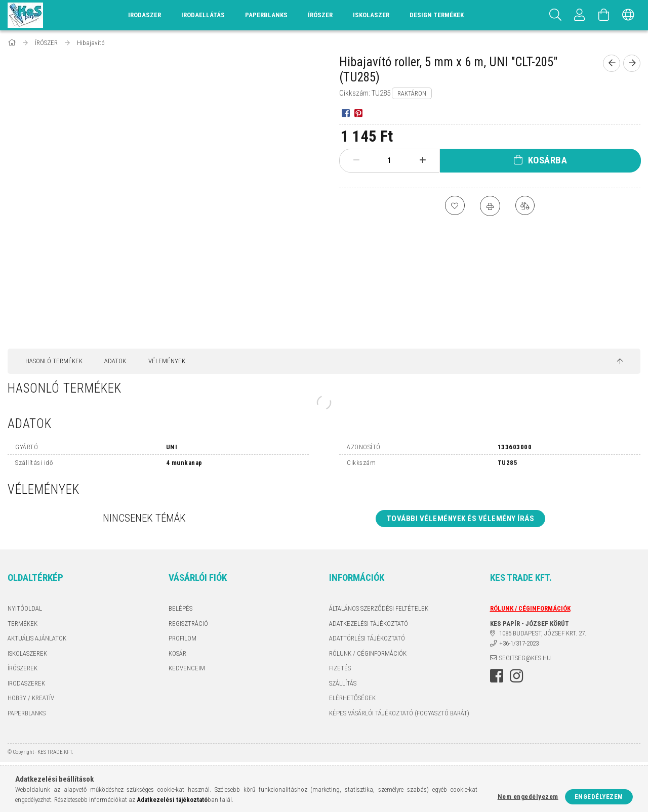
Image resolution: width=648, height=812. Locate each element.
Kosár (177, 653)
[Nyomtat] (490, 206)
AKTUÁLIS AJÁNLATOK (37, 638)
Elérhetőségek (352, 698)
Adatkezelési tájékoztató (369, 624)
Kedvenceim (187, 668)
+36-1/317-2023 (519, 643)
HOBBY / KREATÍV (31, 698)
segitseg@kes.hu (525, 658)
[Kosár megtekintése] (604, 15)
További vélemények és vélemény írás (461, 519)
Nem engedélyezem (528, 797)
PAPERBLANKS (27, 713)
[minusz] (356, 160)
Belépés (180, 608)
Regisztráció (188, 624)
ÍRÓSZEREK (23, 668)
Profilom (183, 638)
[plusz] (422, 160)
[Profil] (580, 15)
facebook (497, 676)
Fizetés (340, 668)
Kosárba (548, 160)
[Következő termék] (632, 63)
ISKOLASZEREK (27, 653)
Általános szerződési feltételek (379, 608)
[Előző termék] (612, 63)
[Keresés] (555, 15)
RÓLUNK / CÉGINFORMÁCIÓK (368, 653)
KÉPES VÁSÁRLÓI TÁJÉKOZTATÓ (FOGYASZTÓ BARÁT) (399, 713)
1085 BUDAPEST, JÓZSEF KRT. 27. (543, 633)
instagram (516, 676)
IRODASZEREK (26, 683)
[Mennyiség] (389, 160)
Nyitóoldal (25, 608)
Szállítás (343, 683)
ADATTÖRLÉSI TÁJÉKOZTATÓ (367, 638)
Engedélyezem (599, 797)
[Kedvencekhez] (455, 206)
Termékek (23, 624)
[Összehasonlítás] (525, 206)
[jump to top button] (620, 362)
